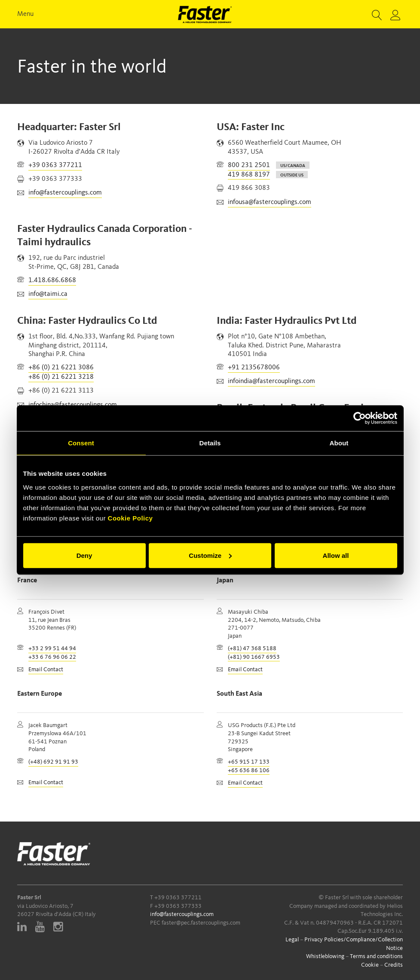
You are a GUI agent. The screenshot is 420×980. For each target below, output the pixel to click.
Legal (292, 940)
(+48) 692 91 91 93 (53, 762)
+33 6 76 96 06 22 (52, 657)
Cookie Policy (130, 518)
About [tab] (339, 443)
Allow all (336, 555)
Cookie (370, 965)
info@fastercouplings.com (65, 193)
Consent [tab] (81, 443)
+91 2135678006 (254, 368)
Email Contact (46, 670)
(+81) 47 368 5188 (252, 648)
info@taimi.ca (48, 294)
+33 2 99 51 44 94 (52, 648)
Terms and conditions (376, 956)
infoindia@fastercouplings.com (271, 381)
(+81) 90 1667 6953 (254, 657)
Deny (84, 555)
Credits (394, 965)
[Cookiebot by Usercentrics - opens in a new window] (360, 418)
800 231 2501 (249, 165)
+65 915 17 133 (249, 762)
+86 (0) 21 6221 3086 (61, 368)
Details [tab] (210, 443)
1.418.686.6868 (52, 280)
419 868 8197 (249, 175)
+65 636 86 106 (249, 770)
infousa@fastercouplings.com (270, 202)
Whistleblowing (325, 956)
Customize (210, 555)
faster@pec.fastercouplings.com (201, 923)
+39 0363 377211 (55, 165)
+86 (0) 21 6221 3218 (61, 377)
